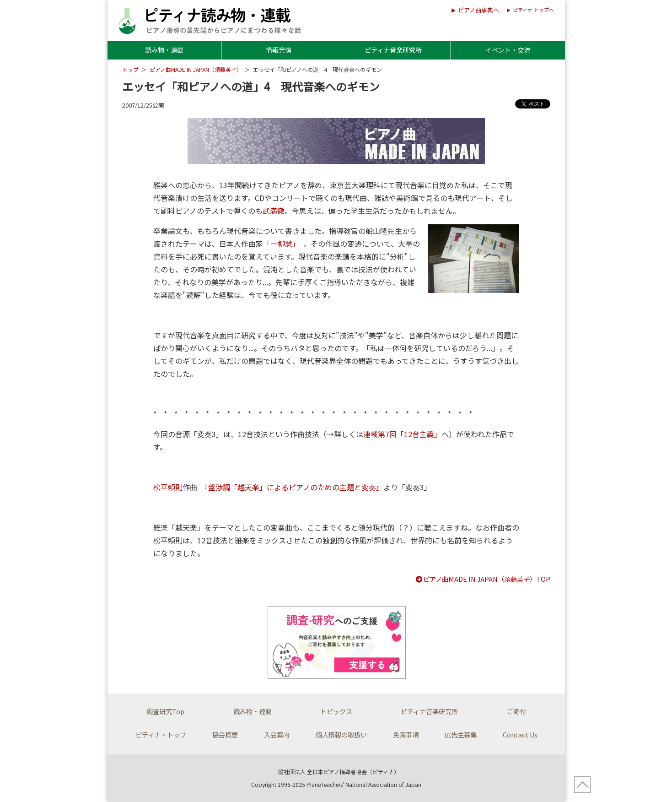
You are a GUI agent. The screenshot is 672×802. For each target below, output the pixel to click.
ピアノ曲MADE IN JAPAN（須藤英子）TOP (483, 579)
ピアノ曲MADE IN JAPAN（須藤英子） (196, 69)
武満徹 (274, 211)
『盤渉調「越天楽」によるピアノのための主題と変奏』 (294, 487)
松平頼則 (168, 487)
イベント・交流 (508, 50)
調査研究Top (165, 711)
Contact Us (520, 734)
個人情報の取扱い (341, 734)
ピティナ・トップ (161, 734)
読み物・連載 (164, 50)
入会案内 (277, 734)
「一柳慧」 (280, 244)
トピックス (336, 711)
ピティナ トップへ (533, 10)
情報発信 (279, 50)
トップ (130, 69)
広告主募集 (461, 734)
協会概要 (225, 734)
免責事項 (406, 734)
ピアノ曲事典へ (478, 10)
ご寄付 (516, 711)
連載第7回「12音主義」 (402, 434)
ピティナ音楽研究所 (393, 50)
